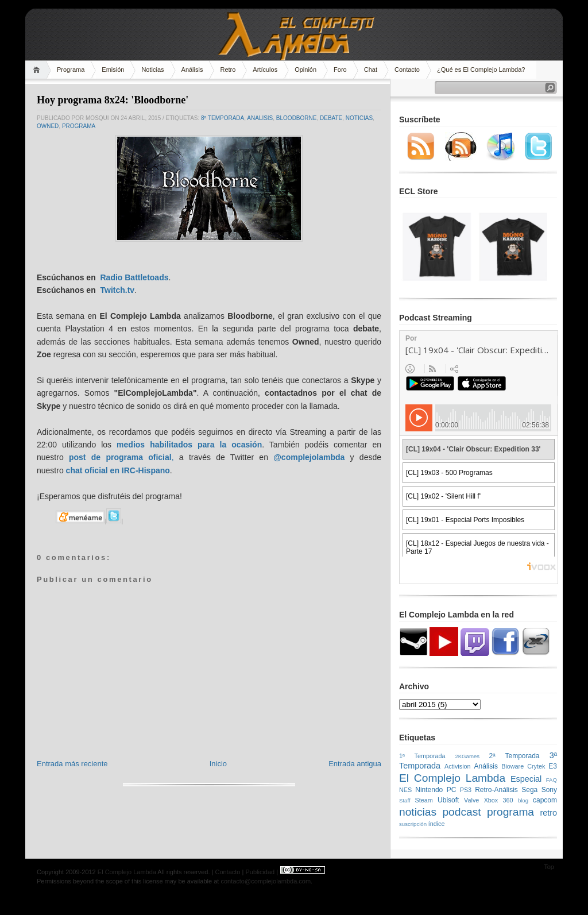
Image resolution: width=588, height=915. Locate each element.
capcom (545, 800)
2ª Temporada (514, 756)
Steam (424, 800)
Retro (228, 70)
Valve (471, 800)
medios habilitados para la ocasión (189, 445)
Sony (549, 790)
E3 (553, 766)
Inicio (218, 764)
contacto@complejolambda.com (266, 881)
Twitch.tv (117, 290)
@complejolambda (309, 457)
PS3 (466, 790)
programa (79, 126)
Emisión (113, 70)
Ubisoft (448, 800)
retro (548, 813)
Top (549, 867)
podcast (461, 812)
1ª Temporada (422, 756)
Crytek (536, 766)
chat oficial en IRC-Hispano (118, 470)
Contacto (407, 70)
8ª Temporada (223, 118)
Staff (405, 800)
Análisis (192, 70)
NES (405, 790)
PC (452, 790)
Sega (529, 790)
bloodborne (297, 118)
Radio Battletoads (134, 277)
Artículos (265, 70)
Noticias (152, 70)
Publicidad (260, 872)
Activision (458, 766)
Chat (371, 70)
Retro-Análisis (496, 790)
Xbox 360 (499, 800)
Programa (71, 70)
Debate (331, 118)
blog (523, 800)
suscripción (413, 824)
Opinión (305, 70)
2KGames (467, 756)
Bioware (512, 766)
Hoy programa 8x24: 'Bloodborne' (113, 100)
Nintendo (429, 790)
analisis (260, 118)
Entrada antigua (355, 764)
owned (48, 126)
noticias (359, 118)
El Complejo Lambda (452, 778)
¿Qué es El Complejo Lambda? (481, 70)
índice (437, 824)
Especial (526, 779)
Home (38, 70)
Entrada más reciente (72, 764)
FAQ (552, 780)
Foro (340, 70)
